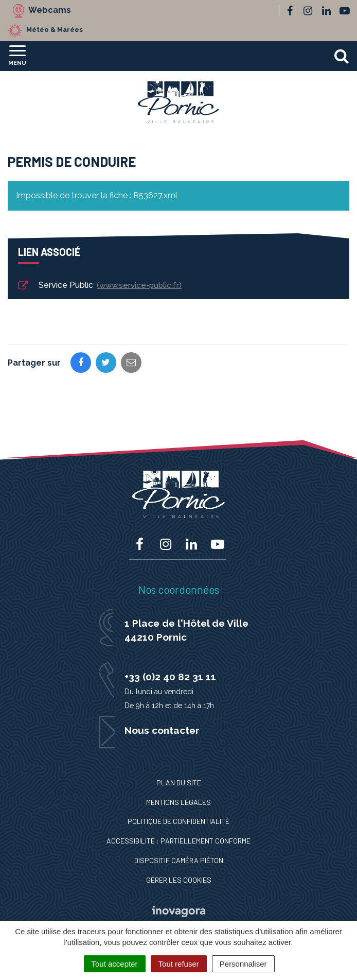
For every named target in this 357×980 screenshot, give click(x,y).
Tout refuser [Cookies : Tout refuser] (179, 964)
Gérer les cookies (179, 880)
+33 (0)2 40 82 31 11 (170, 677)
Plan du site (179, 783)
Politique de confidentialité (178, 821)
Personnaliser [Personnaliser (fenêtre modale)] (243, 964)
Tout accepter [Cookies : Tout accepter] (115, 964)
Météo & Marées (55, 30)
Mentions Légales (178, 802)
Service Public (99, 286)
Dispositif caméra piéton (179, 860)
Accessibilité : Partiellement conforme (178, 841)
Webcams (50, 10)
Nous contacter (162, 730)
